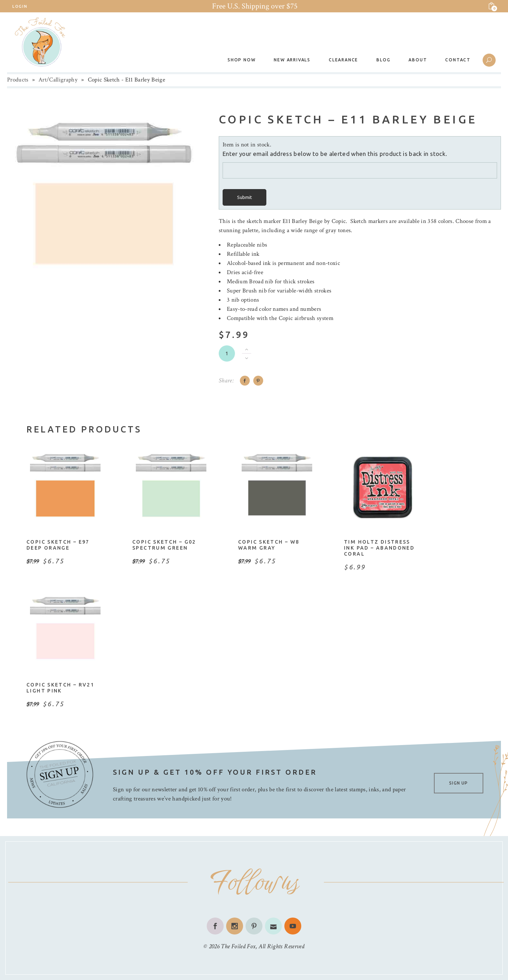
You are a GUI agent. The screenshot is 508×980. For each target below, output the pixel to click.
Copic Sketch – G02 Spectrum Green (164, 545)
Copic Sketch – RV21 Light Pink (60, 688)
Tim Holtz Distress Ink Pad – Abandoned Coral (379, 548)
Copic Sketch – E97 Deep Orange (58, 545)
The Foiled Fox (238, 946)
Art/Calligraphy (58, 80)
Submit (244, 197)
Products (18, 80)
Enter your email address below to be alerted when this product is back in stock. (335, 154)
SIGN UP (458, 783)
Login (20, 6)
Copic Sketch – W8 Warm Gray (269, 545)
